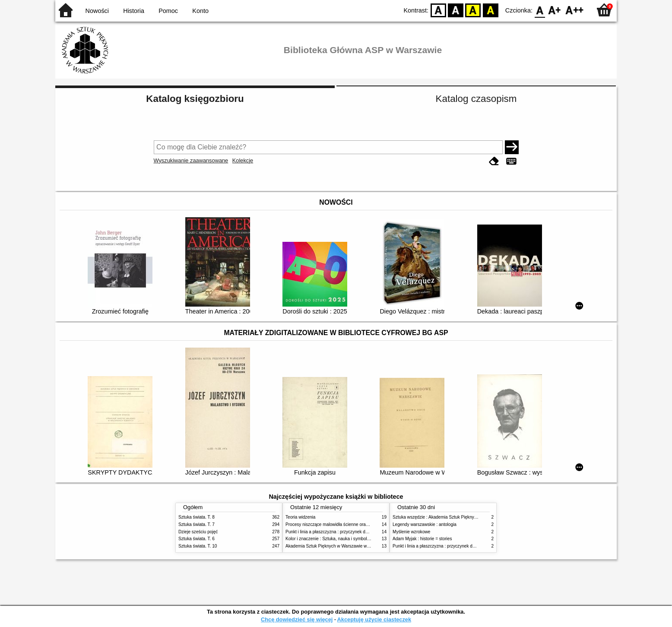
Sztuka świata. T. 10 (198, 546)
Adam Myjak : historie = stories (422, 539)
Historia (134, 11)
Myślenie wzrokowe (411, 532)
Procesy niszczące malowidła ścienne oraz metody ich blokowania (349, 524)
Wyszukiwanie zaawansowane (191, 160)
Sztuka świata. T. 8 (197, 517)
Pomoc (168, 11)
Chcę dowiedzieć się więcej (297, 619)
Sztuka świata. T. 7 (197, 524)
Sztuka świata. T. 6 (197, 539)
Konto (200, 11)
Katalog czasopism (476, 99)
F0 (540, 10)
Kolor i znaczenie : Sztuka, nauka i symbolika (329, 539)
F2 (575, 10)
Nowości (97, 11)
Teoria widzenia (300, 517)
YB (473, 10)
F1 (555, 10)
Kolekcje (243, 160)
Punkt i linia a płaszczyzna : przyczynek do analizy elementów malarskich (356, 532)
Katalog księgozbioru (195, 99)
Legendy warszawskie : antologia (425, 524)
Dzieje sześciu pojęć (198, 532)
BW (456, 10)
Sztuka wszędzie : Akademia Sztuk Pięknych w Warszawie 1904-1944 (460, 517)
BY (490, 10)
